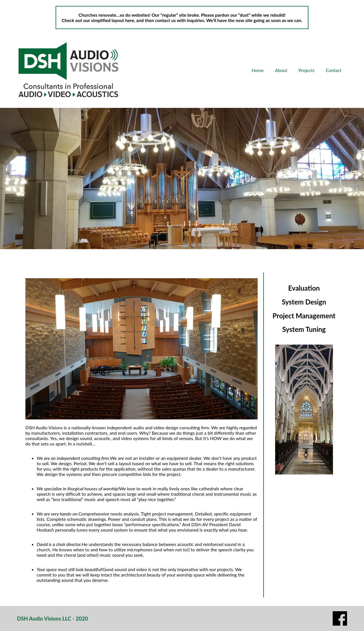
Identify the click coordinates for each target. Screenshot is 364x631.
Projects (307, 70)
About (281, 70)
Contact (334, 70)
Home (258, 70)
